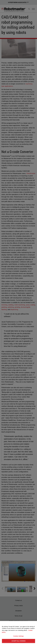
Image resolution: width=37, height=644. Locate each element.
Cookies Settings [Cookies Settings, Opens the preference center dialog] (18, 636)
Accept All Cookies (18, 641)
